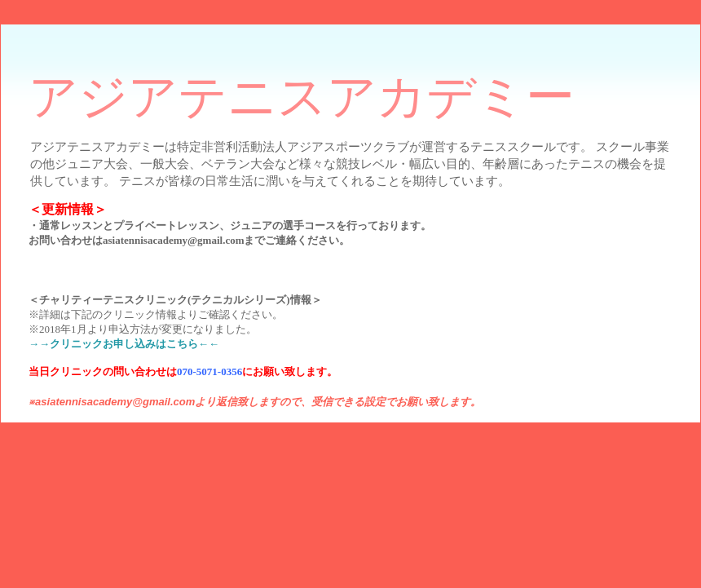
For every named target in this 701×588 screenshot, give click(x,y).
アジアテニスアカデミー (302, 97)
